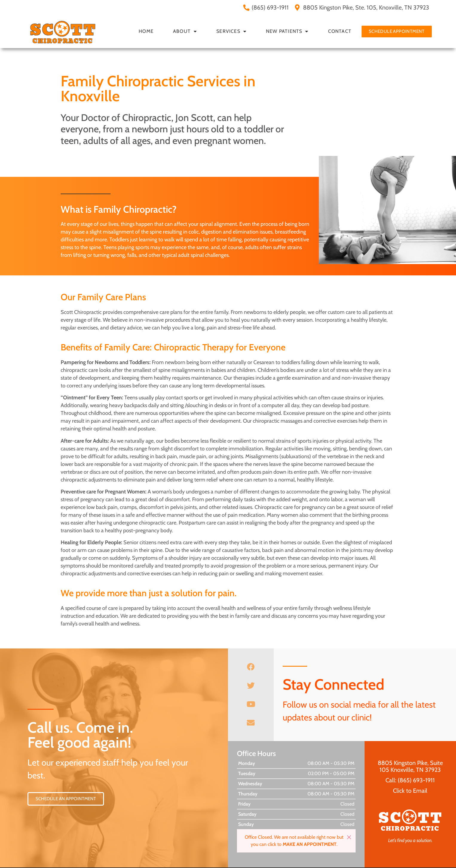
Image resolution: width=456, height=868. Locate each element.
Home (146, 31)
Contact (340, 31)
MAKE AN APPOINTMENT (310, 844)
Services (231, 31)
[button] (349, 837)
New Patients (287, 31)
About (185, 31)
